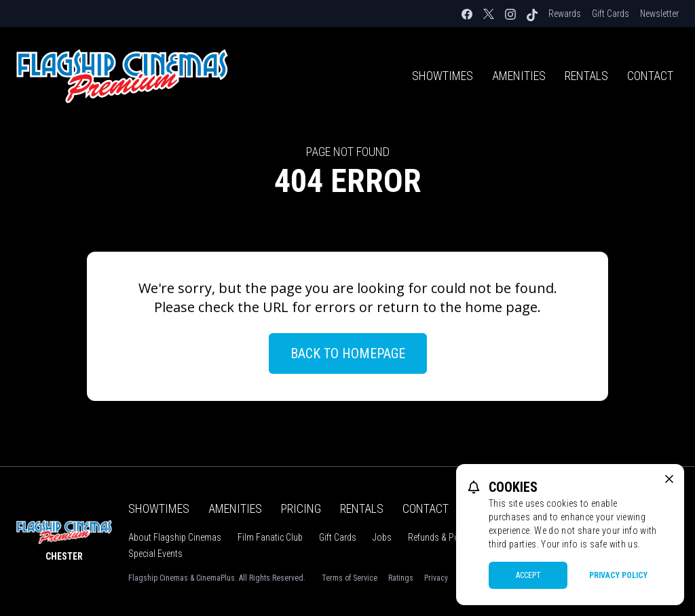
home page (501, 307)
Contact (650, 76)
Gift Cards (611, 14)
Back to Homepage (348, 353)
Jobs (382, 537)
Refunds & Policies (443, 537)
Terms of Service (350, 578)
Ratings (401, 578)
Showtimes (443, 76)
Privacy (436, 578)
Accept (528, 575)
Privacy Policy (618, 575)
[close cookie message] (669, 479)
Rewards (565, 14)
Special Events (155, 554)
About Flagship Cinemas (175, 537)
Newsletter (659, 14)
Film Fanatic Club (270, 537)
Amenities (519, 76)
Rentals (586, 76)
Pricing (301, 508)
